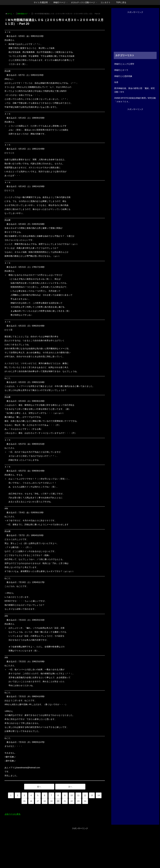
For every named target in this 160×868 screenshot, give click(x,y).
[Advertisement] (135, 32)
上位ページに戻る (12, 814)
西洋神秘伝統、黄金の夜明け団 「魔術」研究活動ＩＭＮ (134, 90)
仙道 (116, 82)
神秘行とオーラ (121, 70)
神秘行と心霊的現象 (123, 76)
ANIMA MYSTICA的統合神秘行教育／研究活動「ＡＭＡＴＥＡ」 (135, 100)
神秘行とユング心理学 (124, 64)
